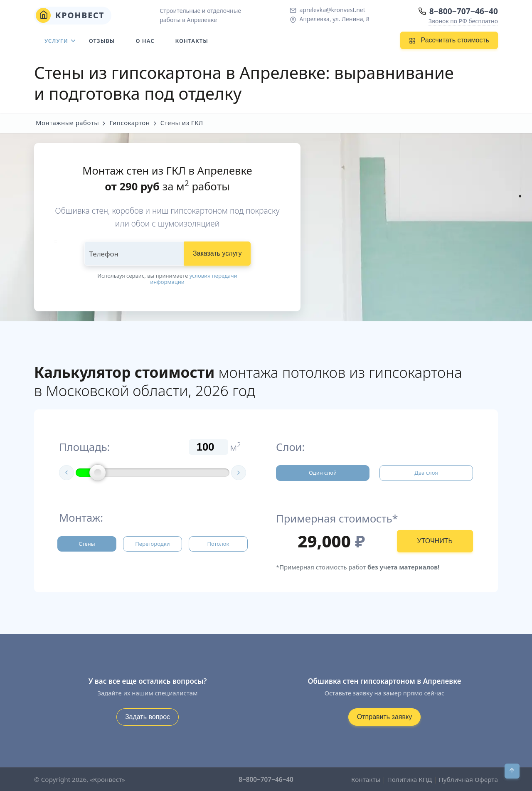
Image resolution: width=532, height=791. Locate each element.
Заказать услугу (217, 253)
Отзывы (102, 41)
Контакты (192, 41)
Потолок (218, 544)
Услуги (56, 41)
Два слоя (426, 473)
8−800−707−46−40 (464, 11)
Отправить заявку (384, 717)
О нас (145, 41)
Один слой (323, 473)
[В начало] (512, 771)
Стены (87, 544)
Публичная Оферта (468, 779)
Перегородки (152, 544)
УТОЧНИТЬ (435, 541)
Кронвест (70, 15)
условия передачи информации (194, 279)
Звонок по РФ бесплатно (463, 21)
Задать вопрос (148, 717)
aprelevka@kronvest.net (332, 10)
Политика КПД (410, 779)
